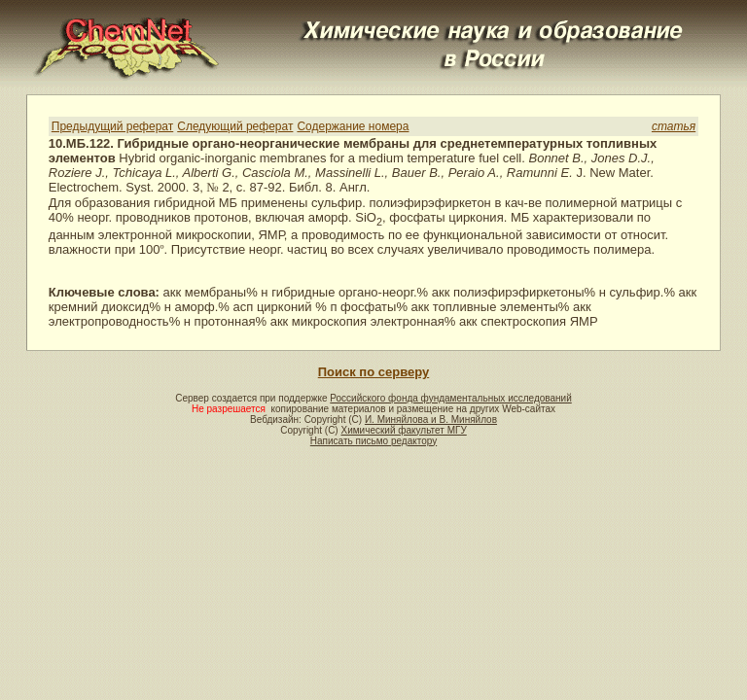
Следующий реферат (235, 126)
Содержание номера (353, 126)
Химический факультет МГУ (403, 430)
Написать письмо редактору (373, 441)
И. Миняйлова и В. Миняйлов (431, 420)
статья (674, 126)
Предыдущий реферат (112, 126)
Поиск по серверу (373, 372)
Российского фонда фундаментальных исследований (450, 398)
